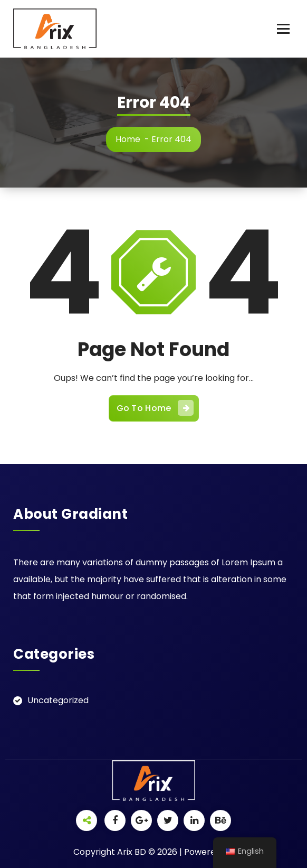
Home (128, 139)
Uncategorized (58, 700)
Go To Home (155, 408)
